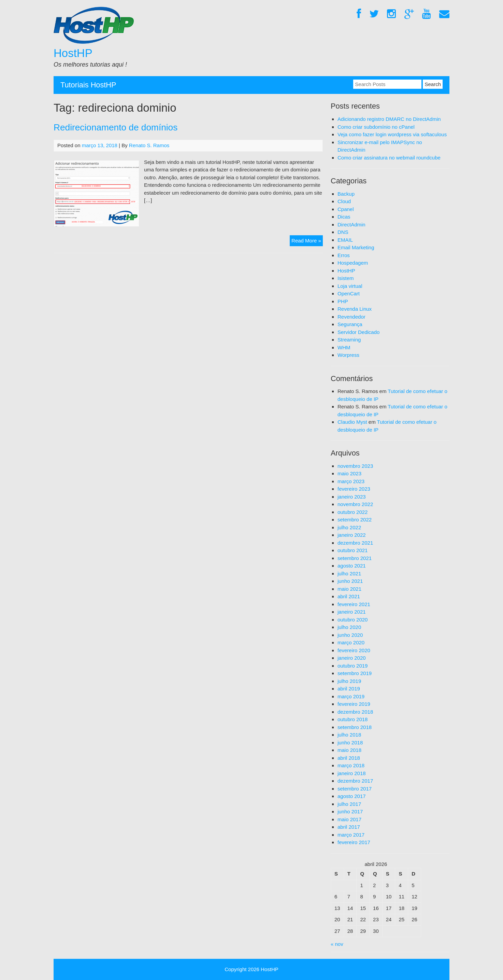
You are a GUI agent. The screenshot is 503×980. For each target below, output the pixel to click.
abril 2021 (349, 596)
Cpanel (346, 209)
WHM (344, 347)
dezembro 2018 (355, 712)
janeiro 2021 (352, 612)
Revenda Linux (355, 309)
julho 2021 (349, 573)
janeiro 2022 (352, 535)
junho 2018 (350, 743)
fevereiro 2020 (354, 650)
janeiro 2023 (352, 497)
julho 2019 (349, 681)
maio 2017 (349, 819)
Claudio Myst (352, 422)
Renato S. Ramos (149, 145)
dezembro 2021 (355, 543)
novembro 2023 (355, 466)
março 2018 (351, 765)
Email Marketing (356, 247)
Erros (344, 255)
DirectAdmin (351, 225)
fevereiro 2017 (354, 842)
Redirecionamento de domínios (116, 127)
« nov (337, 944)
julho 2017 (349, 804)
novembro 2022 (355, 504)
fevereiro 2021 (354, 604)
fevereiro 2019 (354, 704)
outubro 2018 (353, 719)
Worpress (348, 355)
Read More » (307, 242)
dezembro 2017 (355, 781)
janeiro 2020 (352, 658)
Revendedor (351, 317)
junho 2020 (350, 635)
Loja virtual (350, 286)
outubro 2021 (353, 550)
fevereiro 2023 (354, 489)
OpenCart (349, 293)
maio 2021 (349, 589)
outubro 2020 (353, 620)
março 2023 (351, 481)
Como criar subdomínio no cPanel (376, 127)
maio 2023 (349, 473)
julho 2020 (349, 627)
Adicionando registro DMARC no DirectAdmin (389, 119)
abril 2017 (349, 827)
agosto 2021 (352, 566)
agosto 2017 (352, 796)
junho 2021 (350, 581)
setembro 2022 (355, 520)
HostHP (73, 53)
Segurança (350, 324)
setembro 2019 (355, 673)
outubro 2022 (353, 512)
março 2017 (351, 835)
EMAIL (345, 240)
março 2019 (351, 696)
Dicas (344, 217)
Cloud (344, 201)
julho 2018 (349, 735)
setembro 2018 (355, 727)
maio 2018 (349, 750)
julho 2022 (349, 527)
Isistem (346, 278)
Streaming (349, 340)
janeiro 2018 (352, 773)
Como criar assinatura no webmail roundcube (389, 158)
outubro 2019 (353, 666)
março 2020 (351, 642)
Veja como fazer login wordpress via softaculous (392, 134)
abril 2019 (349, 689)
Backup (346, 194)
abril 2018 (349, 758)
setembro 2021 (355, 558)
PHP (343, 301)
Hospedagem (353, 263)
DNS (343, 232)
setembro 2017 (355, 789)
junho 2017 (350, 811)
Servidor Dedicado (358, 332)
